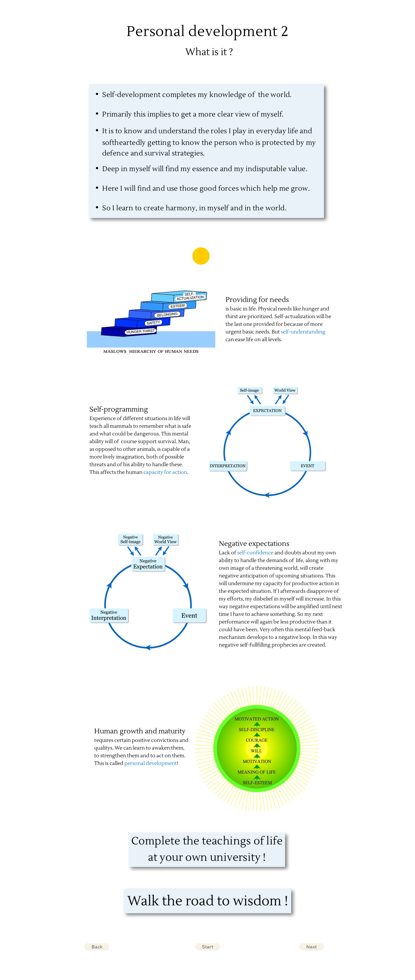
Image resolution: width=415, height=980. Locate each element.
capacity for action (165, 472)
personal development (151, 763)
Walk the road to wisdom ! (208, 901)
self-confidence (255, 553)
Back (97, 947)
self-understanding (303, 332)
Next (312, 947)
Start (208, 947)
